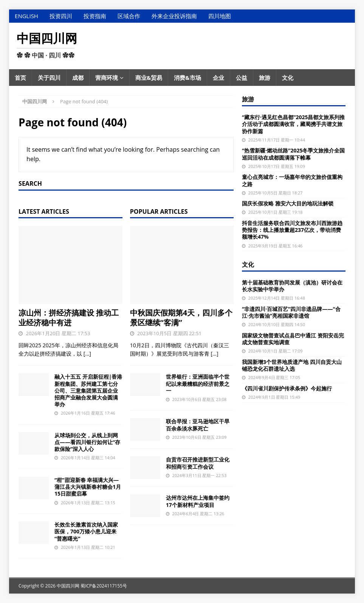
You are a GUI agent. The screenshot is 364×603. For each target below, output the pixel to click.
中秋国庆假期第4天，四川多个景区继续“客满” (181, 318)
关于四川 (49, 78)
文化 (288, 78)
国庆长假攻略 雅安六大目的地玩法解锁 (288, 203)
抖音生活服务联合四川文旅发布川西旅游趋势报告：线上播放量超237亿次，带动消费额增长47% (292, 230)
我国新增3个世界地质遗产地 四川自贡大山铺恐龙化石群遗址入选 (292, 365)
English (26, 16)
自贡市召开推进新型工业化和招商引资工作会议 (198, 463)
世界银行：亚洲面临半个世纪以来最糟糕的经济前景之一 (198, 383)
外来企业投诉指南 (174, 16)
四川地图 (220, 16)
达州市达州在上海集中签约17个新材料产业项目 (198, 501)
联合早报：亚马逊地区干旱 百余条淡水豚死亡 (198, 425)
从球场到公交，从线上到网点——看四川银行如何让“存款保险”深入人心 (87, 442)
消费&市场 (187, 78)
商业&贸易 (149, 78)
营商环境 (107, 78)
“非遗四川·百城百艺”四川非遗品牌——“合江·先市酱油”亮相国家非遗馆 (291, 312)
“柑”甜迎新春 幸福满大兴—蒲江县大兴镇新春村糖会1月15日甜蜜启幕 (88, 487)
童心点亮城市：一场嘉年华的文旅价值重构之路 (292, 180)
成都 (78, 78)
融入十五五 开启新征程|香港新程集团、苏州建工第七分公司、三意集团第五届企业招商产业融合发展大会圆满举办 (88, 390)
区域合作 (129, 16)
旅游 (265, 78)
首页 (20, 78)
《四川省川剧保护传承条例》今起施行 (287, 388)
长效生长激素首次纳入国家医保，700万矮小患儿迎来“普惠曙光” (86, 531)
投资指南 (95, 16)
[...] (87, 354)
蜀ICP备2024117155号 (104, 586)
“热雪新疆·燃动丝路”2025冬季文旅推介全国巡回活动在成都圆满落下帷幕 (293, 154)
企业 (218, 78)
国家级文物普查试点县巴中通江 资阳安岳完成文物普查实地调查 (293, 339)
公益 (242, 78)
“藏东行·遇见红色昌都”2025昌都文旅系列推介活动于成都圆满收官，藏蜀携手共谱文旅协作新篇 (293, 124)
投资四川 (61, 16)
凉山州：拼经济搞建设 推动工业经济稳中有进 (69, 318)
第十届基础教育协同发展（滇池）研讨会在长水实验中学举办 (292, 286)
